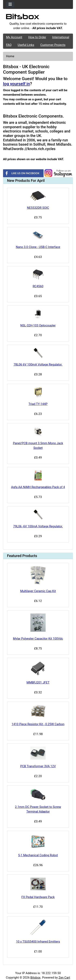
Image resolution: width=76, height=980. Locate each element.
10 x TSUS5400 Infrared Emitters (38, 942)
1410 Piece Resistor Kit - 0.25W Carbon (38, 724)
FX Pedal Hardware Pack (38, 897)
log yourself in (17, 84)
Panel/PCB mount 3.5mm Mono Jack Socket (38, 446)
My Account (14, 37)
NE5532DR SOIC (38, 208)
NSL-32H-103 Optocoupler (38, 325)
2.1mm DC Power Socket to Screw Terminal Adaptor (38, 809)
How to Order (37, 37)
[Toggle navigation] (10, 5)
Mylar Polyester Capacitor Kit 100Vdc (38, 639)
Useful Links (26, 45)
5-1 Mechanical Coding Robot (38, 855)
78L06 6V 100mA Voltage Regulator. (38, 364)
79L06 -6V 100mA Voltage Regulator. (38, 526)
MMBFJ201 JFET (38, 682)
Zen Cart (64, 978)
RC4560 (38, 286)
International (61, 37)
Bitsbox (35, 978)
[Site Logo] (38, 18)
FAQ (9, 45)
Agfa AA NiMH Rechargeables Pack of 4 (38, 487)
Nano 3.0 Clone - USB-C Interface (38, 247)
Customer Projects (53, 45)
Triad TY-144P (38, 404)
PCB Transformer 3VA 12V (38, 766)
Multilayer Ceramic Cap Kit (38, 591)
